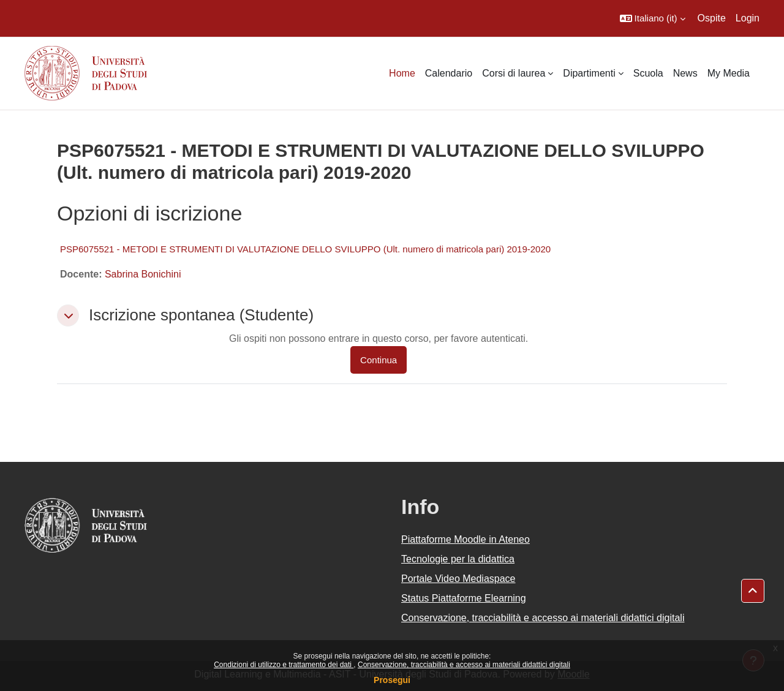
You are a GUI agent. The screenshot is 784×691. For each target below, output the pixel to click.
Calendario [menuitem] (449, 73)
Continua (379, 360)
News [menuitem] (685, 73)
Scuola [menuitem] (648, 73)
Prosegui (392, 680)
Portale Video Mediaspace (458, 579)
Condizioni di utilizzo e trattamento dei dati (284, 665)
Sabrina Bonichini (143, 274)
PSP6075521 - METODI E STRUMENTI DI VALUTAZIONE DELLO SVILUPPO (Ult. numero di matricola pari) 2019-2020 (305, 249)
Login (748, 18)
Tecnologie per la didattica (458, 559)
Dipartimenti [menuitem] (589, 73)
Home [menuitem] (402, 73)
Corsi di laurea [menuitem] (514, 73)
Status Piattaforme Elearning (464, 598)
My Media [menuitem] (729, 73)
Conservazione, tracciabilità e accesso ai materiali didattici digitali (464, 665)
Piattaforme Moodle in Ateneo (466, 539)
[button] (653, 18)
